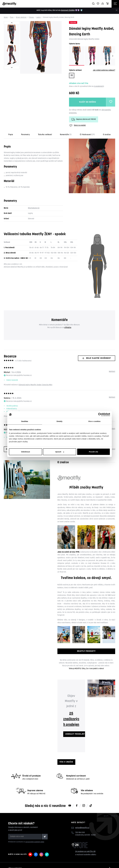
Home (6, 18)
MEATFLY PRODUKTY (86, 651)
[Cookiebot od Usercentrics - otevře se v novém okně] (100, 414)
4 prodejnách (99, 86)
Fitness (31, 18)
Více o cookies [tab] (94, 421)
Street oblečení (21, 18)
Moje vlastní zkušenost (97, 358)
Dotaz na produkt (77, 125)
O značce (107, 135)
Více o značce (66, 762)
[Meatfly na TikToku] (91, 806)
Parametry (26, 135)
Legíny (38, 18)
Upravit (60, 452)
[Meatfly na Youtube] (70, 806)
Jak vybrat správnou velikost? (104, 70)
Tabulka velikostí (45, 135)
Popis (11, 135)
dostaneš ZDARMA (68, 10)
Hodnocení (87, 135)
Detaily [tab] (59, 421)
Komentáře (66, 135)
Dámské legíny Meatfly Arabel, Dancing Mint (36, 385)
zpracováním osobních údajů (35, 842)
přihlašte (68, 328)
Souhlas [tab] (25, 421)
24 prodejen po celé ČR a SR (85, 852)
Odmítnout (26, 452)
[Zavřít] (117, 10)
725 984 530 (80, 833)
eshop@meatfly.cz (82, 828)
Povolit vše (93, 452)
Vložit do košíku (88, 102)
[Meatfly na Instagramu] (84, 806)
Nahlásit (112, 372)
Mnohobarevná (34, 208)
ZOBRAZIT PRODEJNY (75, 734)
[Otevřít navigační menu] (115, 4)
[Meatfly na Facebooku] (77, 806)
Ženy (12, 18)
